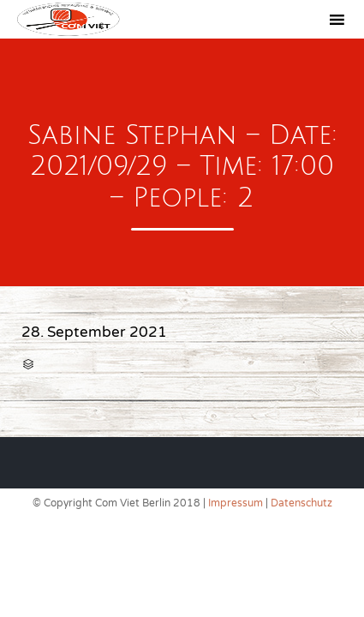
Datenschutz (301, 503)
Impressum (236, 503)
